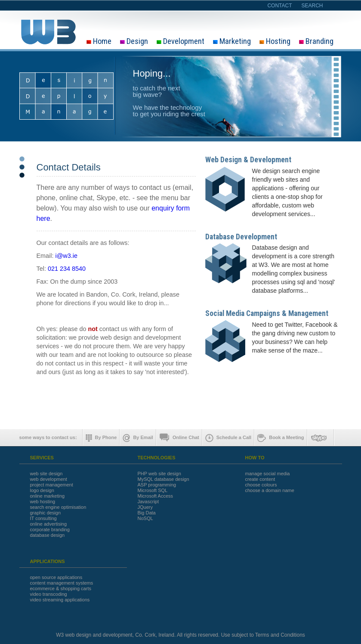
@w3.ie (67, 256)
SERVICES (42, 458)
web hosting (43, 502)
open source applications (56, 577)
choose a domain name (270, 491)
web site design (46, 474)
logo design (42, 491)
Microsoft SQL (153, 491)
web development (49, 479)
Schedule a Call (228, 438)
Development (180, 42)
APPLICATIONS (48, 562)
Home (99, 42)
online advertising (49, 524)
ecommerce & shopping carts (61, 589)
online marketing (48, 496)
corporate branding (50, 530)
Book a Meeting (281, 438)
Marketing (232, 42)
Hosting (275, 42)
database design (48, 535)
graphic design (46, 513)
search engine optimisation (58, 507)
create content (260, 479)
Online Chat (179, 438)
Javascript (148, 502)
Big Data (147, 513)
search (312, 6)
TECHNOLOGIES (157, 458)
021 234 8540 (67, 269)
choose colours (261, 485)
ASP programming (157, 485)
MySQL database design (164, 479)
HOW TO (255, 458)
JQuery (145, 507)
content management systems (62, 583)
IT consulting (43, 519)
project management (52, 485)
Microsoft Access (156, 496)
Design (134, 42)
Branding (316, 42)
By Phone (101, 438)
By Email (138, 438)
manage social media (268, 474)
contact (279, 6)
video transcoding (49, 594)
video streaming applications (60, 600)
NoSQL (145, 519)
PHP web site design (159, 474)
